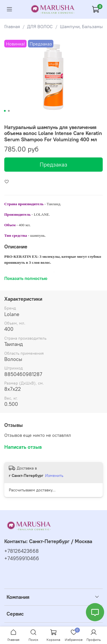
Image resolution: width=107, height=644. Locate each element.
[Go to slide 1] (5, 111)
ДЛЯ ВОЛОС (40, 26)
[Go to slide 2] (9, 111)
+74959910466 (22, 558)
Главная (12, 26)
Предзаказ (53, 164)
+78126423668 (22, 551)
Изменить (54, 475)
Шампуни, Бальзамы (81, 26)
